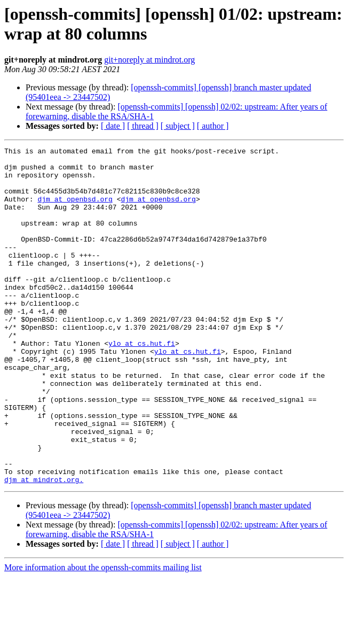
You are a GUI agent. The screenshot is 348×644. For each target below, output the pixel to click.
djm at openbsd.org (75, 210)
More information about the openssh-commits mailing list (103, 635)
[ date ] (113, 126)
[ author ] (213, 126)
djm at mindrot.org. (44, 547)
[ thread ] (143, 126)
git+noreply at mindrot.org (149, 60)
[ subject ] (178, 126)
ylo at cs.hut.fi (142, 383)
